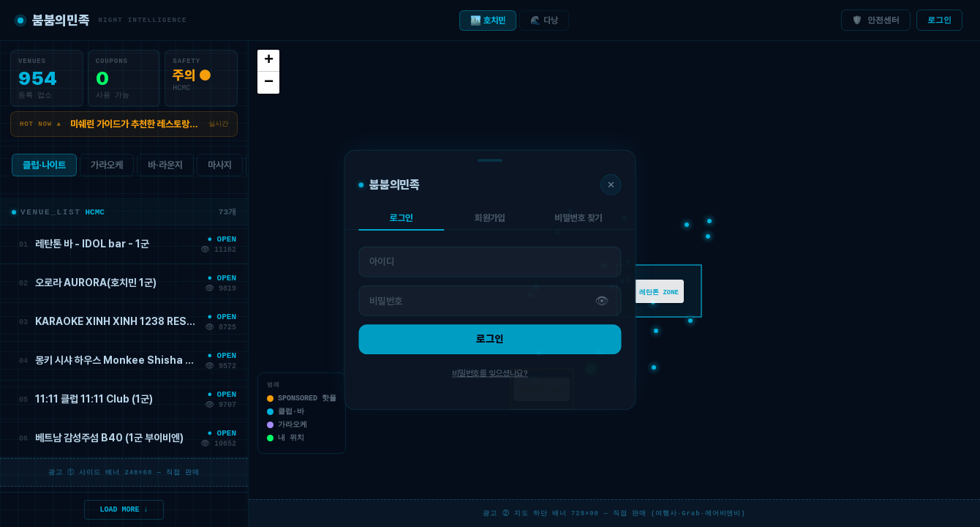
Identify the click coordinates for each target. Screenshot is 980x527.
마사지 (220, 168)
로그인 (939, 20)
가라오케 (107, 168)
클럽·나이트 (44, 168)
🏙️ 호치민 (488, 20)
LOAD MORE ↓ (124, 509)
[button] (591, 369)
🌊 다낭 (544, 20)
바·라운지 (165, 168)
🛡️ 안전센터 (876, 20)
